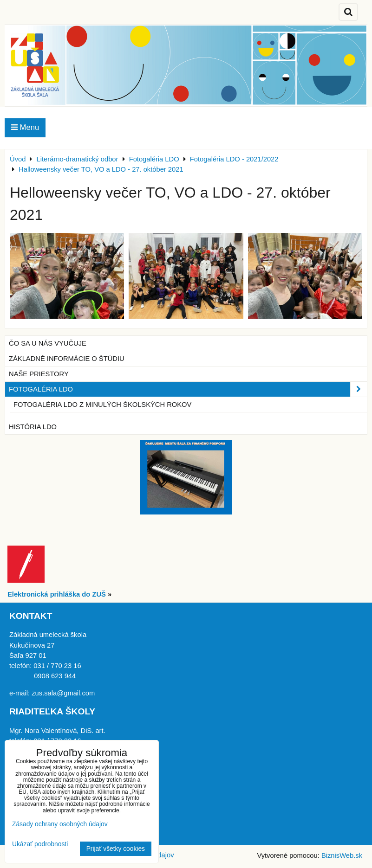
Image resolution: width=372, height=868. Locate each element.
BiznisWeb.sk (342, 855)
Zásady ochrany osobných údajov (60, 824)
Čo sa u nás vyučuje (48, 343)
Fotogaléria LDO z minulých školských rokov (102, 405)
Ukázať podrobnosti (40, 844)
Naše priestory (39, 374)
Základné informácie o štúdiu (67, 359)
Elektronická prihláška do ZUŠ (57, 594)
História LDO (33, 427)
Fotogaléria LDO (188, 389)
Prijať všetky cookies (116, 849)
